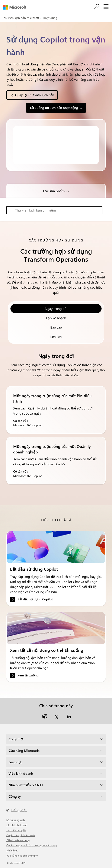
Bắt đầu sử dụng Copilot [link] (35, 599)
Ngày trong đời (56, 308)
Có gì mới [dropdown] (16, 739)
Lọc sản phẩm (54, 191)
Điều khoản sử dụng (18, 840)
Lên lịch (56, 337)
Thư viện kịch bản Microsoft (21, 18)
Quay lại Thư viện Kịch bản (35, 95)
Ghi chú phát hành (17, 825)
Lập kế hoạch (56, 318)
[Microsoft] (16, 7)
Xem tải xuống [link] (28, 675)
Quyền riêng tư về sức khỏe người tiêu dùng (32, 845)
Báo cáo (56, 327)
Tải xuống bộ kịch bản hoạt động (54, 108)
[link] (56, 547)
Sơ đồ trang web (16, 820)
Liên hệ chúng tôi (16, 830)
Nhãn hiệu (12, 850)
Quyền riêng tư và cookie (21, 835)
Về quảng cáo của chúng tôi (22, 855)
